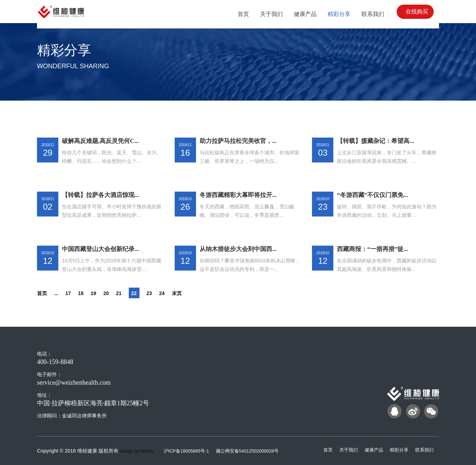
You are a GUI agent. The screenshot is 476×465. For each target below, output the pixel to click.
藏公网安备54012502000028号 (258, 451)
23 (162, 293)
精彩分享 (397, 450)
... (60, 293)
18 (87, 293)
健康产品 (370, 450)
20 (116, 293)
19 (101, 293)
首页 (43, 293)
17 (73, 293)
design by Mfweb (139, 451)
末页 (193, 293)
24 (176, 293)
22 (146, 293)
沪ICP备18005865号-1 (193, 451)
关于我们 (344, 450)
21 (130, 293)
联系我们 (424, 450)
